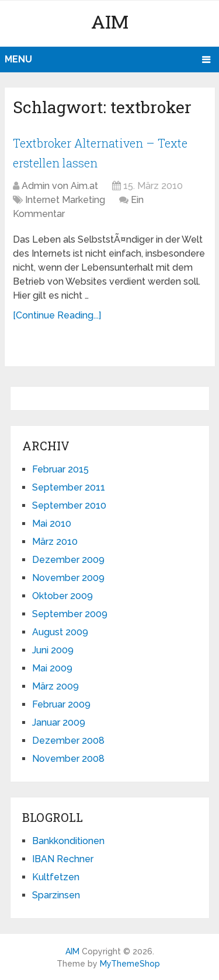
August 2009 (60, 632)
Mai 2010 (52, 524)
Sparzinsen (56, 895)
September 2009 (70, 614)
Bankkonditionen (68, 841)
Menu (18, 59)
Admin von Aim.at (60, 186)
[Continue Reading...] (57, 315)
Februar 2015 (60, 469)
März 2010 (55, 542)
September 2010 (69, 505)
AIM (110, 21)
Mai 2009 (52, 668)
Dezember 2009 (68, 560)
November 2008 (68, 759)
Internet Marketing (65, 200)
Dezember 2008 (68, 741)
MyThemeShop (130, 964)
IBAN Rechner (63, 859)
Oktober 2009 (62, 596)
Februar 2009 (61, 704)
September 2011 (69, 487)
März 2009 (55, 686)
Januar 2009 (59, 722)
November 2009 (68, 578)
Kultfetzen (56, 877)
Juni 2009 (53, 650)
